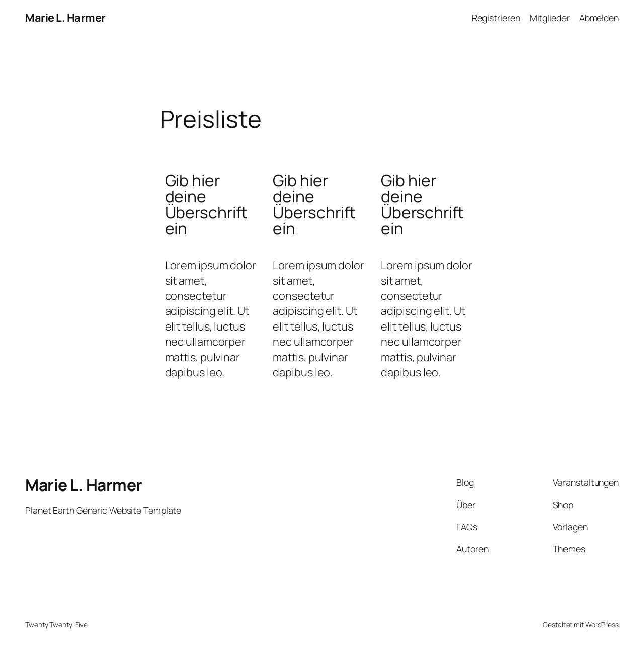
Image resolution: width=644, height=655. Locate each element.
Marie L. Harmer (65, 18)
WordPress (602, 625)
